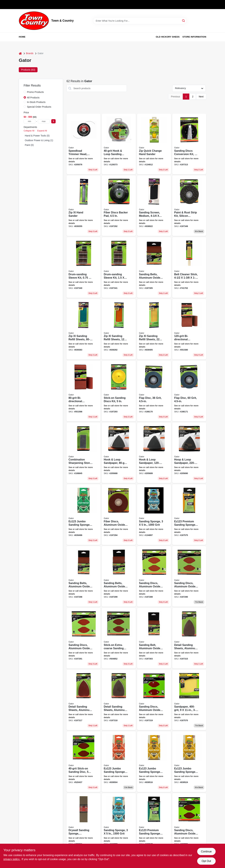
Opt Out (206, 861)
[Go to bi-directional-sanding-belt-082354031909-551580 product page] (189, 329)
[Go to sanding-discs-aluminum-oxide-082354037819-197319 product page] (154, 700)
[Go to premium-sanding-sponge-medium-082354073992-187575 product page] (189, 515)
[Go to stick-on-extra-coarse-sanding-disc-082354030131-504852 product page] (119, 638)
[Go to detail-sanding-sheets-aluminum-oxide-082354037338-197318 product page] (119, 700)
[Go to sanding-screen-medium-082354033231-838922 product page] (154, 206)
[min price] (29, 121)
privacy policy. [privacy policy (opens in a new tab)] (12, 859)
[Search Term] (140, 21)
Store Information (194, 37)
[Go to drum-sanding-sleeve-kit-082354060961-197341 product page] (119, 268)
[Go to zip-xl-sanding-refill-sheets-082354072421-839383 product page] (84, 329)
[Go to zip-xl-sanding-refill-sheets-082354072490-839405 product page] (154, 329)
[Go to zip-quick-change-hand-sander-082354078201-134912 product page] (154, 144)
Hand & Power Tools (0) (37, 136)
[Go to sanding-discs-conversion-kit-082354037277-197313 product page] (189, 144)
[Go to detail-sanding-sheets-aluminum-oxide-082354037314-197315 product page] (189, 638)
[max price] (44, 121)
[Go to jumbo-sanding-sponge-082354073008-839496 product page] (84, 515)
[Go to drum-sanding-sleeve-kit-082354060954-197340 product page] (84, 268)
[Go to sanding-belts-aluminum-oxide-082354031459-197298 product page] (84, 576)
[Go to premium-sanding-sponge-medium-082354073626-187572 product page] (154, 824)
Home (22, 37)
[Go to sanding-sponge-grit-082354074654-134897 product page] (154, 515)
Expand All (42, 131)
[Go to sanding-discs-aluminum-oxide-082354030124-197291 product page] (84, 638)
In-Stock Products (36, 102)
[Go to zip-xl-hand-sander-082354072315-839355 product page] (84, 206)
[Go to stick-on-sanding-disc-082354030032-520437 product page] (84, 762)
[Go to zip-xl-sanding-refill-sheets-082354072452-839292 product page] (119, 329)
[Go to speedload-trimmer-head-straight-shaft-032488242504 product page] (84, 144)
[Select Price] (53, 121)
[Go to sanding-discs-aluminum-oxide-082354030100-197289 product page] (154, 576)
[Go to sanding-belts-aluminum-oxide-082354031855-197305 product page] (154, 268)
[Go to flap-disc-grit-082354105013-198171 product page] (189, 391)
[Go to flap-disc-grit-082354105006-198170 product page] (154, 391)
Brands (30, 53)
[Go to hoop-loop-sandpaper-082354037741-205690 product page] (189, 453)
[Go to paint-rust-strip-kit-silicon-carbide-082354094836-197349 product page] (189, 206)
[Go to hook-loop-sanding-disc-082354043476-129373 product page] (119, 144)
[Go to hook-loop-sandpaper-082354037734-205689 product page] (154, 453)
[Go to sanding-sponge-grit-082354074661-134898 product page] (119, 824)
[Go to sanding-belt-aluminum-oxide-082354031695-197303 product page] (154, 638)
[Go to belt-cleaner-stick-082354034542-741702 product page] (189, 268)
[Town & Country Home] (34, 21)
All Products (33, 98)
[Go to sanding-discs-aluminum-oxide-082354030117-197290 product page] (189, 576)
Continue (206, 851)
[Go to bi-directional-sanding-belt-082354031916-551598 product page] (84, 391)
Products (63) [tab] (28, 70)
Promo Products (35, 92)
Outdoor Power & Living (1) (39, 140)
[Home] (20, 53)
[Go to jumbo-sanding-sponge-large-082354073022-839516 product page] (154, 762)
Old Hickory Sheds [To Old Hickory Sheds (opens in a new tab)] (168, 37)
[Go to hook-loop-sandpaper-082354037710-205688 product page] (119, 453)
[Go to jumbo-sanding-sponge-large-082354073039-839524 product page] (189, 762)
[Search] (184, 21)
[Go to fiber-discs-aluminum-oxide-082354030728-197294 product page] (119, 515)
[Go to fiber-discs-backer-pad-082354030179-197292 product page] (119, 206)
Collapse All (29, 131)
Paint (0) (29, 145)
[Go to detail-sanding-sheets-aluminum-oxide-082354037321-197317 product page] (84, 700)
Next (201, 97)
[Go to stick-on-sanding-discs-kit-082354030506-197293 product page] (119, 391)
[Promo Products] (25, 92)
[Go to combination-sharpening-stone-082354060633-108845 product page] (84, 453)
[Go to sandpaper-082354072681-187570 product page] (189, 700)
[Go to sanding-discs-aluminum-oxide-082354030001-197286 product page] (189, 824)
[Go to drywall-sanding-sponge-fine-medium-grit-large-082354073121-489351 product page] (84, 824)
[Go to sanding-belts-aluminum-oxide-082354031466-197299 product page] (119, 576)
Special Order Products (39, 107)
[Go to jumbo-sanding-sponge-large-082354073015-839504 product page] (119, 762)
